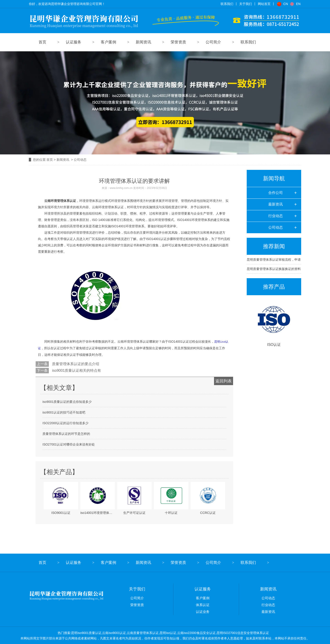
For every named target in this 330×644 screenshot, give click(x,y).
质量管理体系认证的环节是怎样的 (66, 433)
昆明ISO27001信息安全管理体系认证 (243, 632)
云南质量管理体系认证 (143, 632)
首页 (42, 42)
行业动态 (276, 216)
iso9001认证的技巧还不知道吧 (64, 412)
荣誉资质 (178, 42)
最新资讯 (276, 204)
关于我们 (137, 589)
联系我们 (248, 42)
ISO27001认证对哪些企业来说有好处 (69, 444)
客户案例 (108, 42)
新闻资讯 (143, 42)
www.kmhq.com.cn (121, 188)
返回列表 (224, 381)
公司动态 (276, 227)
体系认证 (203, 604)
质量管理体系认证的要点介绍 (75, 363)
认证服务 (74, 42)
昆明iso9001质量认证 (86, 632)
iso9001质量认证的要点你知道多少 (67, 401)
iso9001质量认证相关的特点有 (76, 370)
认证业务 (203, 611)
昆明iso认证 (168, 632)
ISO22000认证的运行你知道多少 (65, 423)
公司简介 (213, 42)
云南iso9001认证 (114, 632)
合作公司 (276, 193)
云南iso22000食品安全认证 (196, 632)
